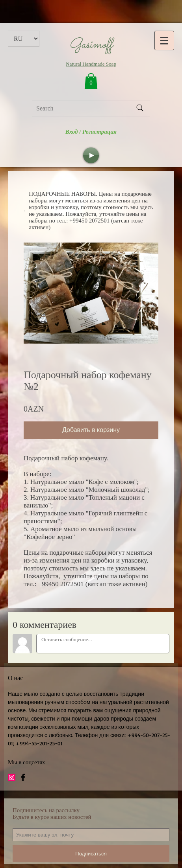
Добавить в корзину (91, 430)
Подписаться (91, 854)
